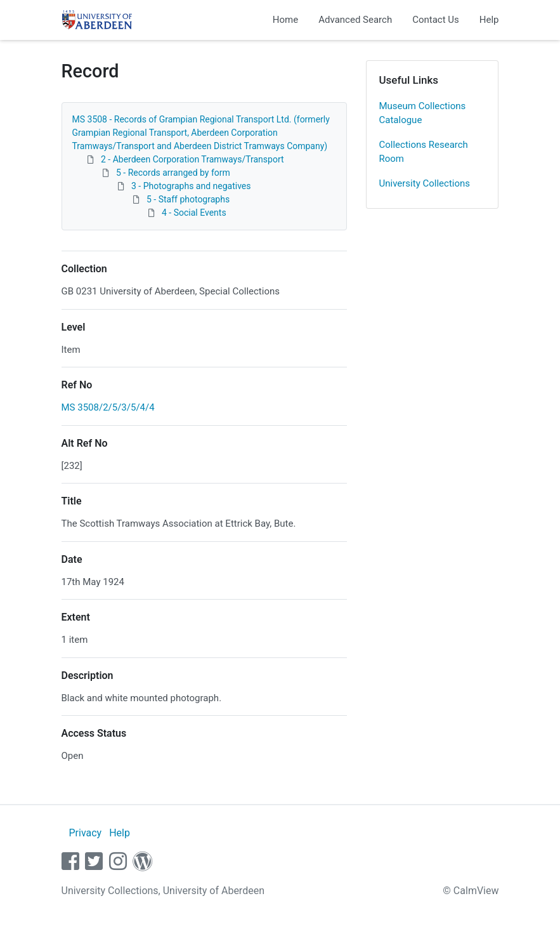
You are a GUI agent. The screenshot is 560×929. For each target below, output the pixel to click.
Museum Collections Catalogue (423, 113)
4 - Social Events (194, 213)
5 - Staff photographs (188, 199)
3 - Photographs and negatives (191, 186)
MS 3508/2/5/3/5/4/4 (108, 407)
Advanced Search (355, 20)
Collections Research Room (424, 152)
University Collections (425, 183)
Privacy (85, 833)
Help (489, 20)
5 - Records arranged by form (173, 173)
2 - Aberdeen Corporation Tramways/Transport (192, 159)
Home (285, 20)
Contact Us (436, 20)
